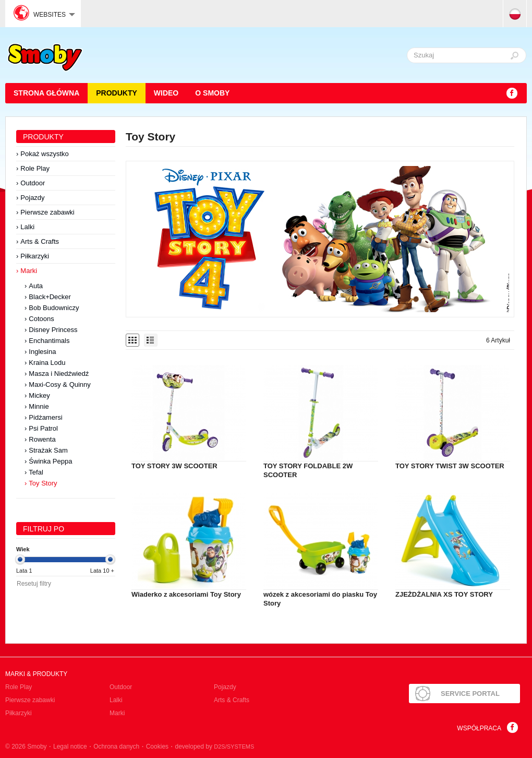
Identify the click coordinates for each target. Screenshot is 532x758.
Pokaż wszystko (44, 154)
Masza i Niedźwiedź (59, 374)
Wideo (166, 93)
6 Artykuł (498, 340)
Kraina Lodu (47, 363)
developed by (215, 747)
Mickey (39, 395)
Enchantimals (49, 341)
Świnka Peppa (50, 461)
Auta (36, 286)
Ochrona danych (116, 747)
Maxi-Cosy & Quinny (59, 384)
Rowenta (42, 439)
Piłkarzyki (35, 256)
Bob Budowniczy (54, 308)
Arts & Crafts (40, 241)
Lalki (27, 227)
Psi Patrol (43, 428)
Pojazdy (32, 198)
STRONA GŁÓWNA (46, 93)
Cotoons (41, 319)
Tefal (36, 472)
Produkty (117, 93)
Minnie (39, 406)
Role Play (35, 168)
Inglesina (42, 352)
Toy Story (43, 483)
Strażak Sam (48, 450)
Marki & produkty (36, 674)
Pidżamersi (45, 417)
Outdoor (33, 183)
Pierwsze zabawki (47, 212)
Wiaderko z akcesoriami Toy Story (186, 594)
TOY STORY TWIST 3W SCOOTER (450, 466)
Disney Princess (53, 330)
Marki (29, 271)
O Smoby (212, 93)
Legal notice (70, 747)
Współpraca (479, 728)
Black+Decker (50, 297)
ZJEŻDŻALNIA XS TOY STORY (444, 594)
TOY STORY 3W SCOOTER (174, 466)
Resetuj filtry (34, 584)
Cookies (157, 747)
